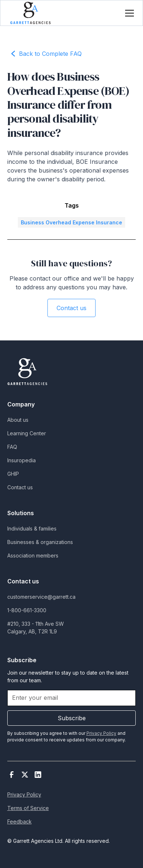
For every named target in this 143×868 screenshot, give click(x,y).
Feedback (20, 821)
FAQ (12, 447)
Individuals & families (32, 528)
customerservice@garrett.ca (41, 597)
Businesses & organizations (40, 542)
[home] (30, 13)
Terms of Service (28, 808)
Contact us (71, 308)
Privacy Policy (24, 794)
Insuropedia (22, 460)
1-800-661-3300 (27, 610)
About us (18, 420)
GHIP (13, 474)
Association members (33, 555)
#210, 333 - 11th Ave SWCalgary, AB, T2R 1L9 (36, 628)
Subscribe (72, 718)
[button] (128, 13)
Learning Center (27, 433)
